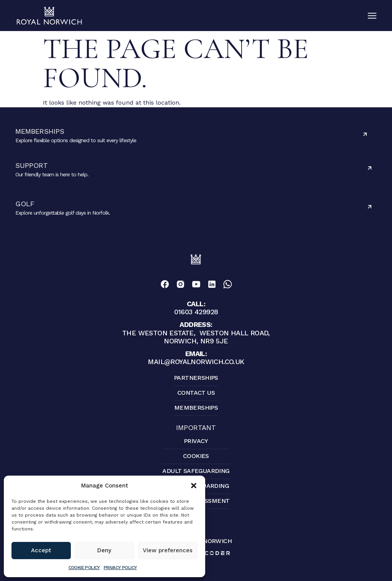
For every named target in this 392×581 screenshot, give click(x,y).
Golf (25, 204)
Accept (41, 550)
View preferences (168, 550)
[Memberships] (365, 134)
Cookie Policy (84, 568)
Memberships (40, 131)
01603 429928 (196, 308)
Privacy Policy (120, 568)
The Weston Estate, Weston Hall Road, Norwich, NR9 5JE (196, 332)
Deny (104, 550)
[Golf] (370, 207)
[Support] (370, 168)
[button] (194, 486)
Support (32, 165)
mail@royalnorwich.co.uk (196, 358)
